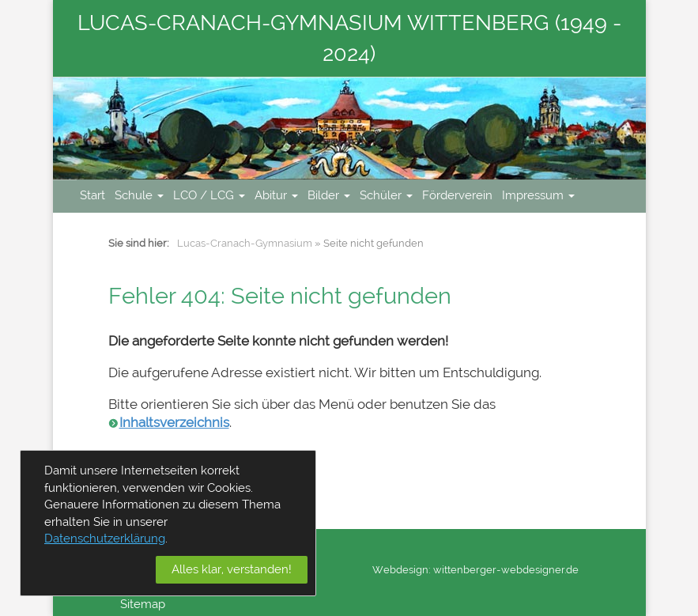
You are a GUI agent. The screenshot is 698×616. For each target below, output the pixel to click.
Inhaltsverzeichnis (174, 422)
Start (92, 195)
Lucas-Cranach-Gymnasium (245, 243)
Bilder (329, 195)
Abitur (276, 195)
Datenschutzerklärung (105, 539)
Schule (139, 195)
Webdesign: (402, 570)
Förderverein (457, 195)
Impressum (538, 195)
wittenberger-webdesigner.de (506, 570)
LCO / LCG (209, 195)
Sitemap (143, 604)
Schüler (386, 195)
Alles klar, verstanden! (232, 569)
